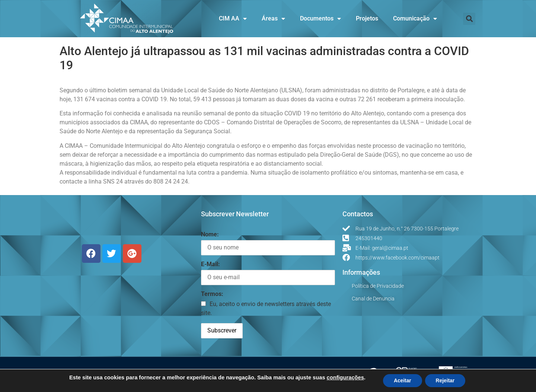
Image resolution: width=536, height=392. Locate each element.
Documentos (320, 19)
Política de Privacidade (378, 286)
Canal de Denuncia (373, 299)
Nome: (210, 234)
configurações (344, 377)
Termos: (212, 294)
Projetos (367, 18)
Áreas (273, 19)
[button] (469, 19)
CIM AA (233, 19)
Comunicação (415, 19)
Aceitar (402, 380)
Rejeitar (446, 380)
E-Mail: (210, 264)
